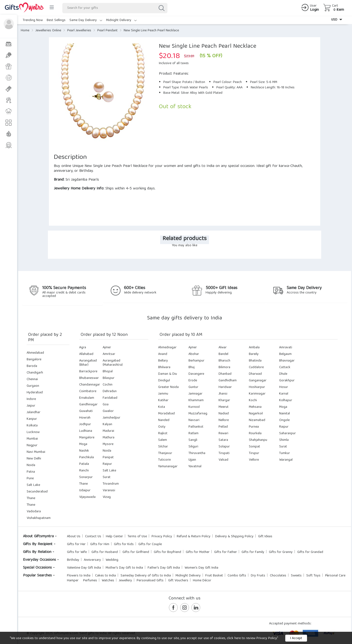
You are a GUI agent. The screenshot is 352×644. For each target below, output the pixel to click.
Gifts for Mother (198, 552)
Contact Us (93, 537)
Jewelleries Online (48, 31)
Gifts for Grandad (310, 552)
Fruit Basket (214, 576)
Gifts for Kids (124, 544)
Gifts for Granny (281, 552)
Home (25, 31)
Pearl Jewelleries (79, 31)
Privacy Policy (162, 537)
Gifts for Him (100, 544)
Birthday (73, 560)
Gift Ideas (265, 537)
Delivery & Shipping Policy (234, 537)
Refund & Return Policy (194, 537)
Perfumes (90, 581)
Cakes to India (105, 576)
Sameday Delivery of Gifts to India (146, 576)
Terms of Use (137, 537)
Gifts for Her (76, 544)
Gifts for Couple (150, 544)
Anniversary (92, 560)
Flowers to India (79, 576)
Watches (108, 581)
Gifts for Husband (105, 552)
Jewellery (125, 581)
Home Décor (202, 581)
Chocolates (278, 576)
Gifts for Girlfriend (136, 552)
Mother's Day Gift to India (124, 568)
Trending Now (33, 20)
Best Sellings (56, 20)
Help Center (114, 537)
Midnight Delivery (121, 20)
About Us (74, 537)
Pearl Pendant (107, 31)
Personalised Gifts (150, 581)
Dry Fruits (258, 576)
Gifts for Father (225, 552)
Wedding (112, 560)
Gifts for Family (253, 552)
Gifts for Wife (77, 552)
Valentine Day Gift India (84, 568)
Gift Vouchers (178, 581)
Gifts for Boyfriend (167, 552)
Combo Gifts (237, 576)
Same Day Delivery (86, 20)
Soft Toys (313, 576)
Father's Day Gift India (164, 568)
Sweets (296, 576)
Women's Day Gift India (201, 568)
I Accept (296, 638)
